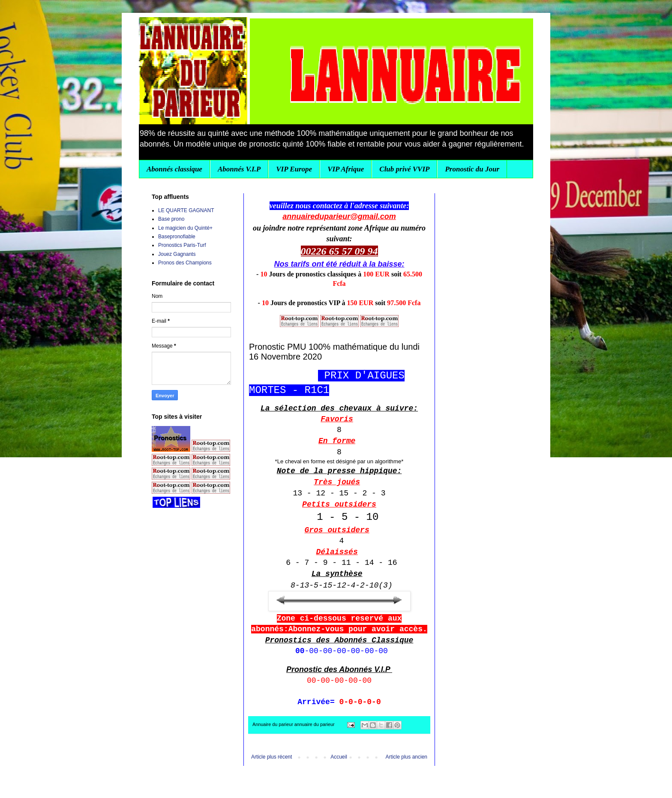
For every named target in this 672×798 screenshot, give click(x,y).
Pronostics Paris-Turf (182, 245)
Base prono (171, 219)
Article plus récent (271, 757)
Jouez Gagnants (177, 254)
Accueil (339, 757)
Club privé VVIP (404, 169)
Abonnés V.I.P (239, 169)
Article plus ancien (406, 757)
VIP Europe (294, 169)
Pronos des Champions (185, 263)
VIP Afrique (346, 169)
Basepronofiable (177, 237)
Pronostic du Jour (472, 169)
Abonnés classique (174, 169)
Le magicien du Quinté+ (185, 228)
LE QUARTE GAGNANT (186, 210)
